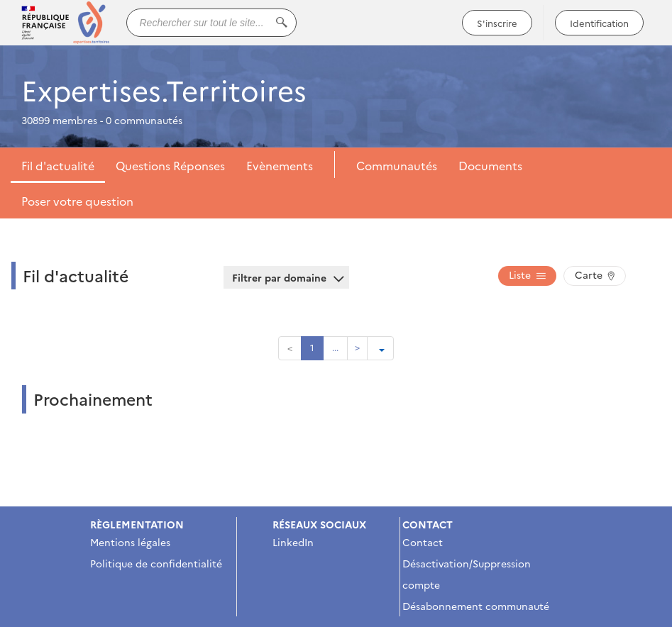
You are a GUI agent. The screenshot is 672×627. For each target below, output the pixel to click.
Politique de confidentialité (156, 563)
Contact (423, 542)
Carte (595, 274)
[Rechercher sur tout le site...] (211, 23)
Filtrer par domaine (286, 277)
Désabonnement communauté (476, 606)
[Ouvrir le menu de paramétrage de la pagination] (380, 348)
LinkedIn (293, 542)
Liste (527, 274)
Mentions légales (130, 542)
